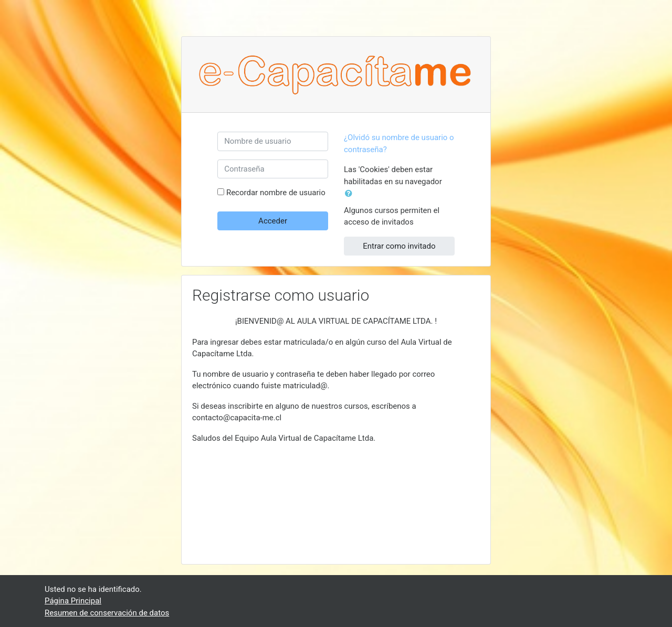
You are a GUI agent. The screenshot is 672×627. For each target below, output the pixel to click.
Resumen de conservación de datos (107, 613)
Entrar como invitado (399, 246)
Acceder (273, 221)
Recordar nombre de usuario (276, 193)
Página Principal (73, 601)
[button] (351, 194)
